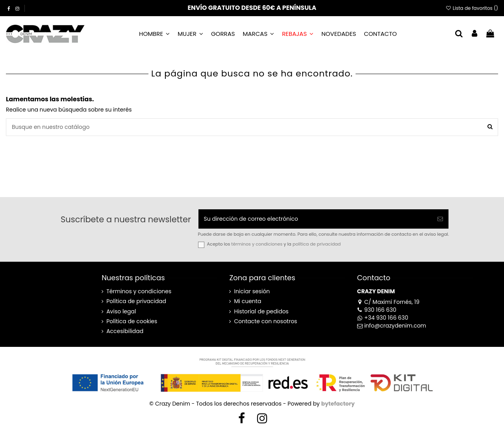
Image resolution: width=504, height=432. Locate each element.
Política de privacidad (136, 301)
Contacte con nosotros (265, 321)
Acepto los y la (274, 244)
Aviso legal (121, 312)
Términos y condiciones (139, 291)
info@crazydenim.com (392, 326)
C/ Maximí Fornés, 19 (388, 302)
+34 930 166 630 (383, 318)
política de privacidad (317, 244)
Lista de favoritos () (472, 8)
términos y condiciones (257, 244)
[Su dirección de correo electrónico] (315, 219)
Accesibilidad (125, 331)
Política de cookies (132, 321)
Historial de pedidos (261, 312)
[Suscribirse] (440, 219)
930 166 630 (377, 310)
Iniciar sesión (252, 291)
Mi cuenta (247, 301)
